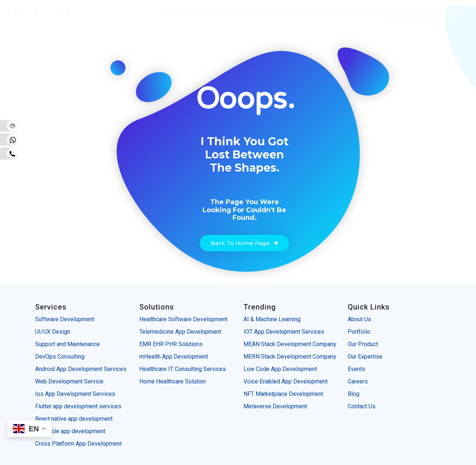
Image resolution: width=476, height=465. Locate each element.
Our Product (363, 344)
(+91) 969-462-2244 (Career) (280, 10)
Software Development (65, 319)
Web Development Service (69, 381)
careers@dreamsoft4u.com (430, 19)
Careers (358, 381)
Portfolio (359, 332)
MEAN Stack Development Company (290, 344)
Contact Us (362, 406)
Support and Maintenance (67, 344)
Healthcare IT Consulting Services (183, 369)
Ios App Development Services (75, 394)
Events (356, 369)
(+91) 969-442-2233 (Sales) (426, 10)
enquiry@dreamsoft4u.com (200, 10)
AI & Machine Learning (273, 319)
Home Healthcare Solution (173, 381)
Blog (354, 394)
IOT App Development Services (285, 332)
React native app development (74, 419)
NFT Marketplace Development (283, 394)
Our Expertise (365, 357)
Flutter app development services (78, 406)
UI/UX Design (53, 332)
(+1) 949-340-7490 (354, 10)
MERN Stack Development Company (290, 357)
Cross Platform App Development (79, 444)
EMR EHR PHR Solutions (171, 344)
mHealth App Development (174, 357)
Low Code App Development (280, 369)
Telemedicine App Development (180, 332)
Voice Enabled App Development (286, 381)
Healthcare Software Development (183, 319)
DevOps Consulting (60, 357)
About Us (359, 319)
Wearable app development (71, 431)
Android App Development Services (81, 369)
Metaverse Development (275, 406)
